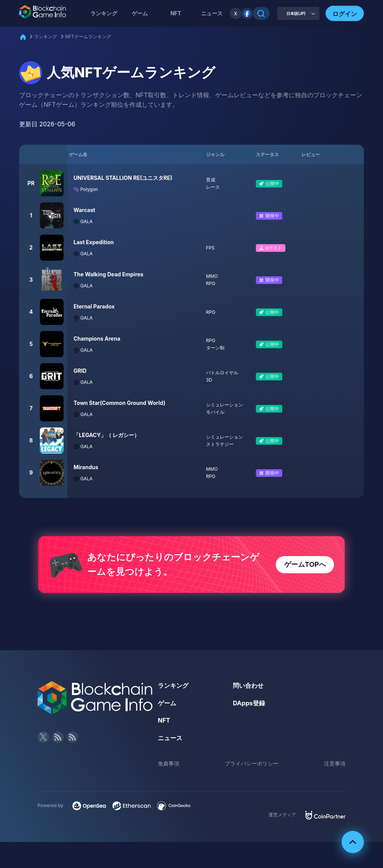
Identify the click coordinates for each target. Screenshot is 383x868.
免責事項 (169, 763)
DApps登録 (249, 703)
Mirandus (86, 467)
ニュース (170, 738)
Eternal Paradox (94, 306)
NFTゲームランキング (88, 37)
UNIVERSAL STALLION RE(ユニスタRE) (123, 178)
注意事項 (335, 763)
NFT (176, 13)
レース (213, 187)
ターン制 (215, 348)
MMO (212, 276)
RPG (211, 283)
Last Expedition (94, 242)
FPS (210, 248)
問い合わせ (248, 685)
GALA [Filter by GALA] (83, 221)
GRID (80, 371)
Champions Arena (97, 339)
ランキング (104, 13)
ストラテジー (220, 444)
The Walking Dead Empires (108, 274)
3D (209, 380)
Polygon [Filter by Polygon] (86, 189)
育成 (211, 180)
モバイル (215, 412)
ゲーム (140, 13)
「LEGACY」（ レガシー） (106, 435)
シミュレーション (224, 405)
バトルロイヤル (222, 373)
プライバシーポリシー (252, 763)
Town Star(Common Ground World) (119, 403)
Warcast (84, 210)
